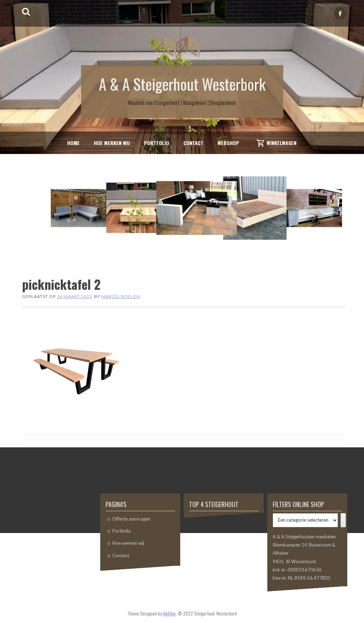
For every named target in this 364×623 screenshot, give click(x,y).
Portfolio (157, 143)
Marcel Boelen (121, 296)
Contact (193, 143)
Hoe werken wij (112, 143)
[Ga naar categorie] (343, 520)
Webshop (228, 143)
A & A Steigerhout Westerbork (182, 84)
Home (73, 143)
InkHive (169, 613)
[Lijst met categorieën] (305, 520)
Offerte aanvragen (131, 519)
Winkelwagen (282, 143)
